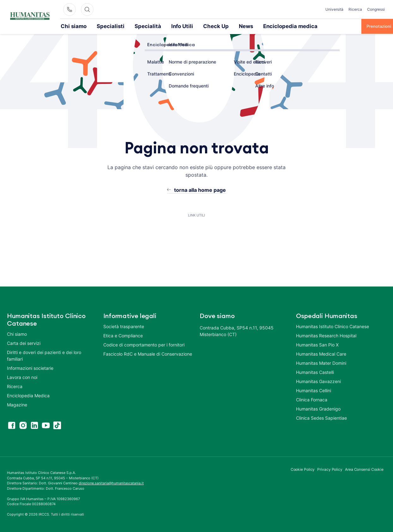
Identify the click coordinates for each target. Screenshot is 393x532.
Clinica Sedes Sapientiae (321, 418)
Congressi (376, 9)
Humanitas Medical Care (321, 354)
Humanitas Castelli (315, 372)
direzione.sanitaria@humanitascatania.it (111, 483)
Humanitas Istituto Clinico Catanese (333, 326)
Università (334, 9)
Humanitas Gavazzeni (318, 381)
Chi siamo (70, 26)
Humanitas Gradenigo (318, 408)
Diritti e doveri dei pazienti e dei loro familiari (44, 355)
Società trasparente (124, 326)
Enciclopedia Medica (28, 395)
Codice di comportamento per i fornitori (144, 344)
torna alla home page (200, 190)
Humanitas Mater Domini (321, 363)
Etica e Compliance (123, 335)
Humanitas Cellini (314, 390)
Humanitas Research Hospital (326, 335)
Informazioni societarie (30, 368)
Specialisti (100, 26)
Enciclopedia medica (245, 26)
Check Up (184, 26)
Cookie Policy (303, 469)
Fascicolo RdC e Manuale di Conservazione (148, 354)
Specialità (129, 26)
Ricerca (355, 9)
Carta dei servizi (24, 343)
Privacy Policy (330, 469)
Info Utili (156, 26)
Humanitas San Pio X (317, 344)
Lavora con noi (22, 377)
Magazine (17, 404)
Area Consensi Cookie (364, 469)
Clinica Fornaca (312, 399)
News (210, 26)
